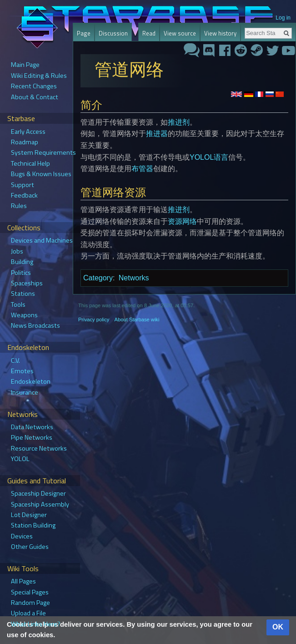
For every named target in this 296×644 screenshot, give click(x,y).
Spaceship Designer (38, 493)
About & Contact (35, 97)
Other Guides (30, 547)
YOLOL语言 (209, 157)
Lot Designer (29, 515)
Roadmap (25, 142)
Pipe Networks (32, 437)
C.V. (15, 360)
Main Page (25, 65)
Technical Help (30, 163)
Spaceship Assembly (40, 504)
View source (180, 33)
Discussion (113, 33)
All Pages (23, 581)
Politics (21, 273)
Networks (134, 278)
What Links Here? (36, 624)
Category (98, 278)
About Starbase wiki (137, 319)
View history (220, 33)
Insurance (25, 392)
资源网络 (182, 221)
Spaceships (27, 283)
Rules (19, 206)
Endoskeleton (31, 381)
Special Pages (30, 592)
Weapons (24, 315)
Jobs (17, 251)
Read (149, 33)
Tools (18, 304)
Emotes (22, 371)
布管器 (142, 169)
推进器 (157, 134)
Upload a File (28, 613)
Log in (283, 18)
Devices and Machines (42, 240)
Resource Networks (39, 448)
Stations (23, 294)
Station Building (33, 525)
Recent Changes (34, 86)
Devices (22, 536)
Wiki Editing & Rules (39, 76)
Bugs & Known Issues (41, 174)
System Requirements (43, 152)
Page (84, 33)
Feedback (24, 195)
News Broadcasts (35, 325)
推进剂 (179, 122)
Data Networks (32, 427)
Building (22, 262)
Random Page (30, 603)
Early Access (28, 132)
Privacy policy (94, 319)
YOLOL (20, 459)
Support (23, 185)
